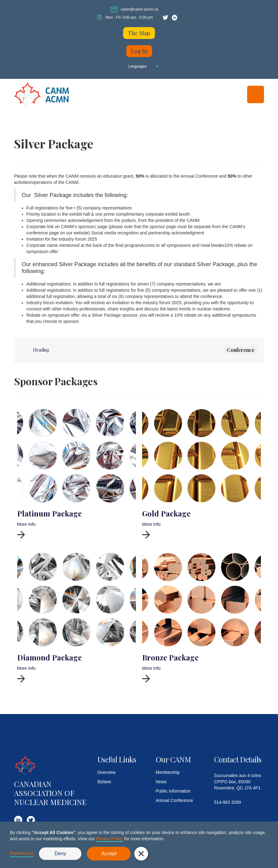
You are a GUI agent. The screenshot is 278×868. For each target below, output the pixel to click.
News (161, 782)
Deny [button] (60, 854)
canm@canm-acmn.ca (139, 9)
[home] (48, 94)
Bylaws (104, 782)
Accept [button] (109, 854)
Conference (241, 350)
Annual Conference (175, 800)
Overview (106, 772)
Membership (168, 772)
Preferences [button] (22, 853)
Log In (139, 51)
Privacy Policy (110, 839)
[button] (139, 66)
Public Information (173, 791)
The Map (139, 33)
